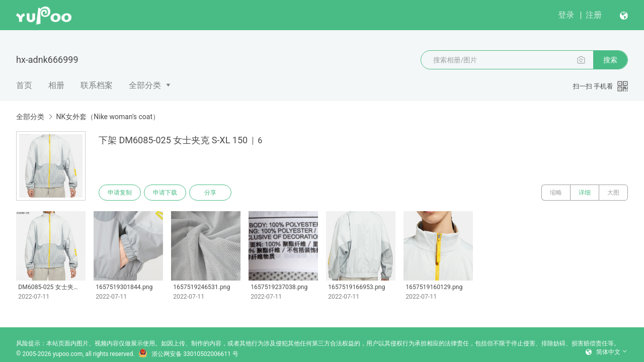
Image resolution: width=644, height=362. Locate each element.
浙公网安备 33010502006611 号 (188, 354)
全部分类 (145, 85)
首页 (24, 85)
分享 (210, 193)
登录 (566, 15)
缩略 (556, 193)
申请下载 (165, 193)
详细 (585, 193)
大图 (613, 193)
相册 (56, 85)
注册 (594, 15)
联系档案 (97, 85)
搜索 (610, 60)
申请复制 (120, 193)
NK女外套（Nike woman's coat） (108, 117)
